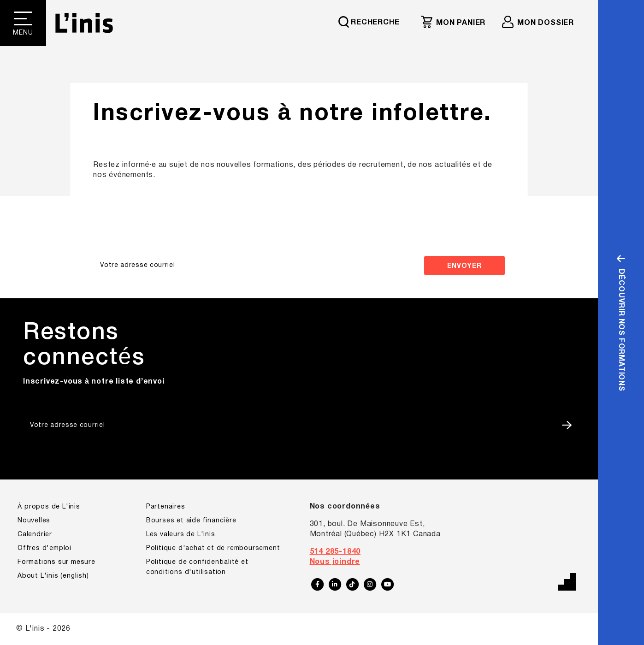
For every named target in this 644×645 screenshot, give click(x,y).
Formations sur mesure (56, 562)
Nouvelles (34, 521)
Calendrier (35, 535)
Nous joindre (335, 562)
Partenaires (166, 507)
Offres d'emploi (44, 548)
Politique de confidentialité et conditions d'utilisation (197, 567)
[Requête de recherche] (373, 22)
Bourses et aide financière (191, 521)
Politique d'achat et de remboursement (213, 548)
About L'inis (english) (53, 576)
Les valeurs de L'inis (181, 535)
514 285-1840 (335, 552)
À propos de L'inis (49, 507)
